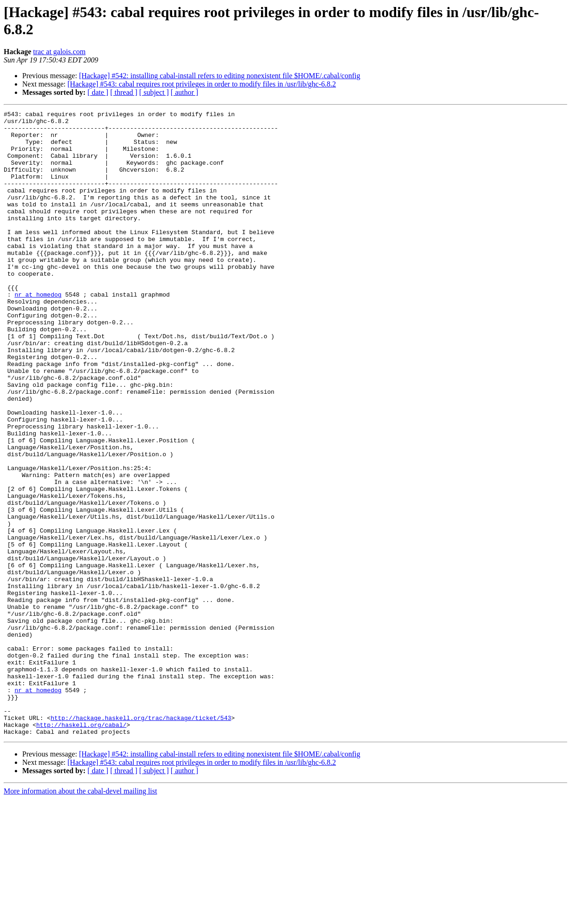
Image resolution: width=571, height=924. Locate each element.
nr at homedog (38, 332)
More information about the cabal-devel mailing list (80, 916)
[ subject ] (154, 92)
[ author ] (185, 92)
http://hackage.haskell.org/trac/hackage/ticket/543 (141, 840)
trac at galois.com (59, 52)
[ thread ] (124, 92)
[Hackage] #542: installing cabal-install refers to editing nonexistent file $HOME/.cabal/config (220, 76)
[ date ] (98, 92)
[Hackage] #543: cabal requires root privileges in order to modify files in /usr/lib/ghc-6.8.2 (202, 84)
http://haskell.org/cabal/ (81, 848)
